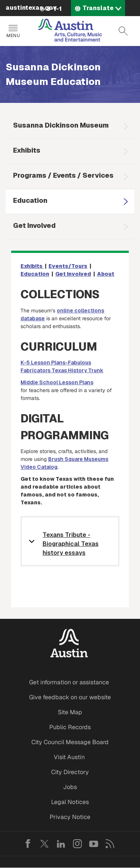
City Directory (70, 772)
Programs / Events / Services (63, 175)
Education (30, 200)
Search (123, 31)
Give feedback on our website (70, 697)
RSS (110, 844)
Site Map (70, 712)
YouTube (94, 844)
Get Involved (34, 225)
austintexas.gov (31, 8)
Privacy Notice (70, 817)
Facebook (28, 844)
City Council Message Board (70, 742)
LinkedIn (61, 844)
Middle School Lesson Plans (57, 382)
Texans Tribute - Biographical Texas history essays (71, 544)
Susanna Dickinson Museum (61, 125)
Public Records (70, 727)
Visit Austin (69, 757)
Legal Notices (70, 802)
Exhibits (27, 150)
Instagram (77, 844)
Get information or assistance (69, 682)
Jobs (70, 787)
